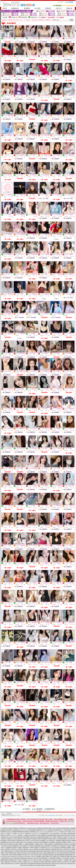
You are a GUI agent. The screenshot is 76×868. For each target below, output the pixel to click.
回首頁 (5, 8)
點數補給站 (15, 8)
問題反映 (69, 8)
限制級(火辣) (14, 17)
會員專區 (27, 8)
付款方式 (59, 8)
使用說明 (48, 8)
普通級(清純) (34, 17)
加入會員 (37, 8)
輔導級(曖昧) (24, 17)
